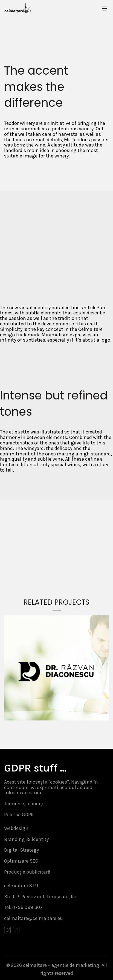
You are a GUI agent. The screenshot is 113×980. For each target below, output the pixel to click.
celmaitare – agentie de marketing (61, 965)
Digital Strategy (21, 850)
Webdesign (16, 828)
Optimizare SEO (21, 861)
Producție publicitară (27, 872)
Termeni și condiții (24, 804)
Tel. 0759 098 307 (23, 907)
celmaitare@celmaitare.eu (34, 918)
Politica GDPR (19, 815)
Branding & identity (26, 839)
